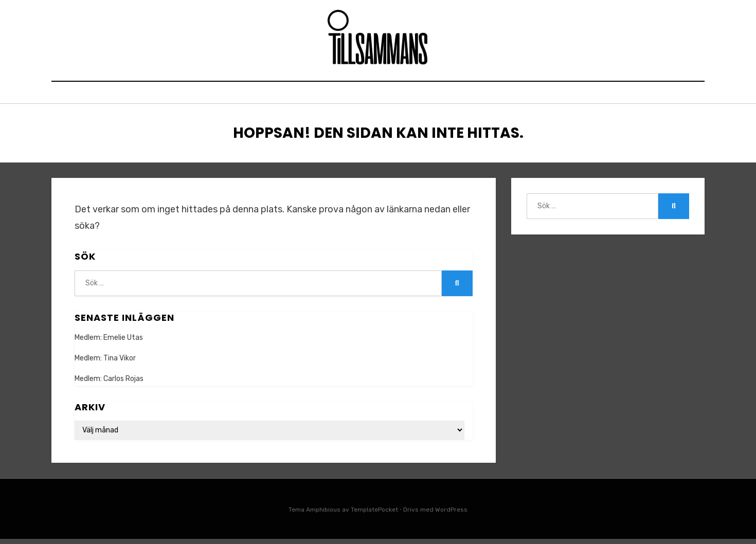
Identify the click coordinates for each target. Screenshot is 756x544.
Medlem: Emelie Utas (109, 343)
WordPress (451, 515)
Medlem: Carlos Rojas (109, 384)
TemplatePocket (374, 515)
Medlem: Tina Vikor (105, 363)
